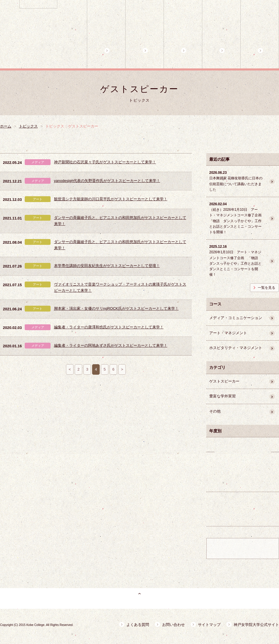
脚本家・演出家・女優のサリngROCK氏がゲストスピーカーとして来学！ (116, 308)
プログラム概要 (145, 34)
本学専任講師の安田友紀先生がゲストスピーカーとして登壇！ (107, 266)
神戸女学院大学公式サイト (256, 625)
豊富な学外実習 (222, 396)
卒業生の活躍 (243, 475)
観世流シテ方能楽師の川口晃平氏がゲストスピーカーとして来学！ (111, 199)
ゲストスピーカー (224, 381)
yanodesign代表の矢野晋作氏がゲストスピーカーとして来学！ (107, 181)
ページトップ (139, 598)
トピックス (28, 126)
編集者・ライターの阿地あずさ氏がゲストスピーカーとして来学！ (111, 345)
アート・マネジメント (228, 333)
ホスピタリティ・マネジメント (236, 348)
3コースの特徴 (183, 34)
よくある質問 (138, 625)
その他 (215, 411)
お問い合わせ (174, 625)
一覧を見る (267, 288)
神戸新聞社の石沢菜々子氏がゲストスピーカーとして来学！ (105, 162)
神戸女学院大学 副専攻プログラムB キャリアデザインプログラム (40, 37)
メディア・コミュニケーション (236, 318)
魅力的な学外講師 (260, 34)
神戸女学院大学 (57, 3)
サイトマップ (209, 625)
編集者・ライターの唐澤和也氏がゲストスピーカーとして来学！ (109, 327)
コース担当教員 (221, 34)
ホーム (106, 34)
